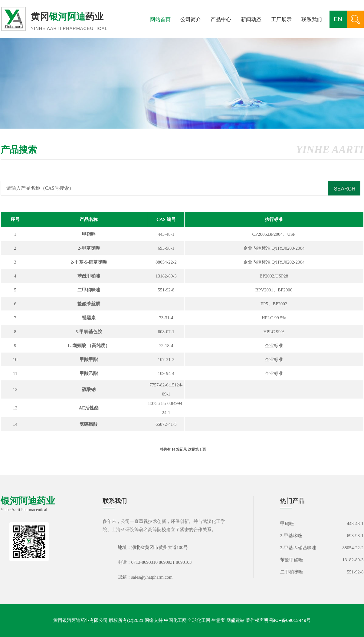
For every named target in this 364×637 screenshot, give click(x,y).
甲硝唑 (287, 524)
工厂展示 (281, 20)
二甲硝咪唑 (292, 572)
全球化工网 (199, 620)
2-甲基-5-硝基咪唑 (298, 548)
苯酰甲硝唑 (292, 560)
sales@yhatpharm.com (152, 577)
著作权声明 (257, 620)
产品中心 (221, 20)
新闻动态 (251, 20)
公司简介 (191, 20)
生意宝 (218, 620)
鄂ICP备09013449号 (290, 620)
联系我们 (312, 20)
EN (338, 19)
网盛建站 (235, 620)
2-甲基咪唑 (291, 536)
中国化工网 (175, 620)
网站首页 (160, 20)
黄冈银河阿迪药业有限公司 (80, 620)
